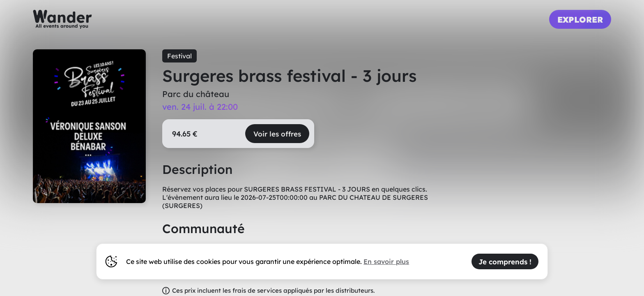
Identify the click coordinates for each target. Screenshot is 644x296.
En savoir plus (386, 261)
